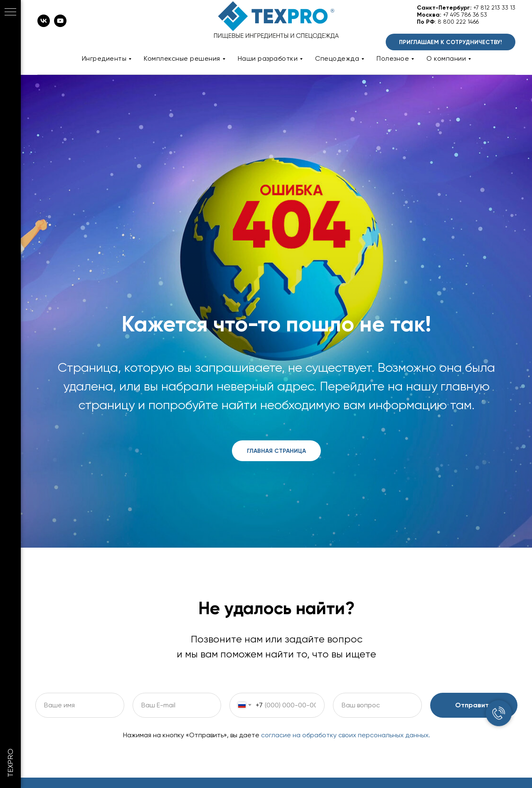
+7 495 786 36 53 (465, 15)
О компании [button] (446, 58)
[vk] (44, 25)
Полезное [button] (393, 58)
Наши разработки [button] (268, 58)
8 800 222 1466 (458, 22)
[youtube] (60, 25)
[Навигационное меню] (10, 12)
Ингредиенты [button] (104, 58)
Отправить (474, 705)
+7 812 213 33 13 (494, 7)
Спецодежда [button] (337, 58)
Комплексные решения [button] (182, 58)
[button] (451, 42)
